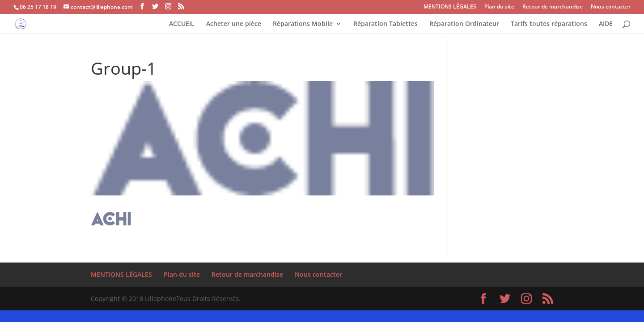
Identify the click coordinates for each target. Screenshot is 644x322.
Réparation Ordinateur (464, 24)
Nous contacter (611, 7)
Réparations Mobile (303, 24)
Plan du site (499, 7)
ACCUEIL (182, 24)
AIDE (606, 24)
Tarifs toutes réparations (549, 24)
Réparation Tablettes (386, 24)
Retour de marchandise (553, 7)
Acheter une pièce (234, 24)
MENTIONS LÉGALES (450, 7)
